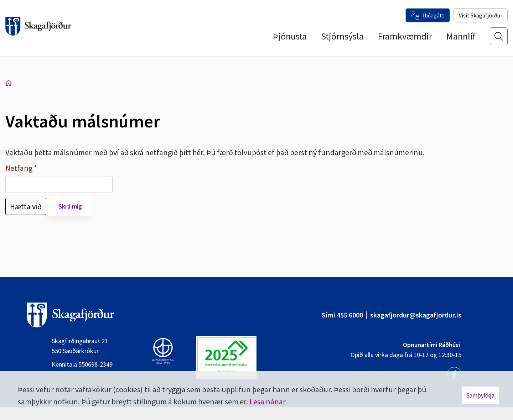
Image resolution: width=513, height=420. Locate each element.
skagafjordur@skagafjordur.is (416, 315)
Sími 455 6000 (342, 315)
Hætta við (26, 206)
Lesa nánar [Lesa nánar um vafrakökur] (268, 401)
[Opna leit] (499, 40)
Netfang (19, 168)
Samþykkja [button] (480, 395)
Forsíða (9, 83)
